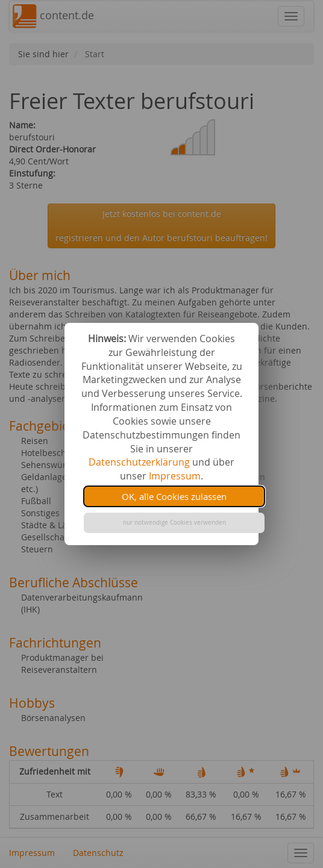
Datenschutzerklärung (139, 462)
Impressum (175, 476)
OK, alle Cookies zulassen (174, 496)
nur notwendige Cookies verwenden (174, 523)
